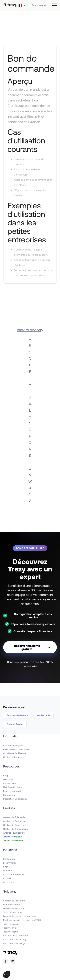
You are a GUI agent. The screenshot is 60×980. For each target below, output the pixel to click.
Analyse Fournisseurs (14, 833)
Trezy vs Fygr (10, 928)
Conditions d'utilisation (14, 753)
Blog (5, 775)
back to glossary (30, 330)
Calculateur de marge (14, 943)
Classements (10, 783)
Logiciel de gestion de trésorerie (19, 916)
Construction (10, 882)
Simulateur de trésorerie (15, 935)
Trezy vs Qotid (10, 932)
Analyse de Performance (16, 821)
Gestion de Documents (15, 825)
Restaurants (9, 859)
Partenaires (9, 795)
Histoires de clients (13, 787)
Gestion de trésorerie (17, 715)
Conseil (7, 878)
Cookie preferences (13, 757)
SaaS (6, 867)
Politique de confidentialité (16, 749)
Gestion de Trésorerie (14, 817)
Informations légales (13, 745)
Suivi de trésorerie (12, 912)
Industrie (8, 871)
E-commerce (10, 863)
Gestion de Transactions (15, 829)
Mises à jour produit (13, 791)
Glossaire (8, 779)
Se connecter (39, 5)
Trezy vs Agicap (15, 724)
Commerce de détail (14, 874)
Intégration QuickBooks (15, 799)
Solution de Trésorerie (14, 901)
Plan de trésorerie (12, 904)
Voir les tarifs (44, 715)
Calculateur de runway (15, 939)
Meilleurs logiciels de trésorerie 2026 (22, 920)
